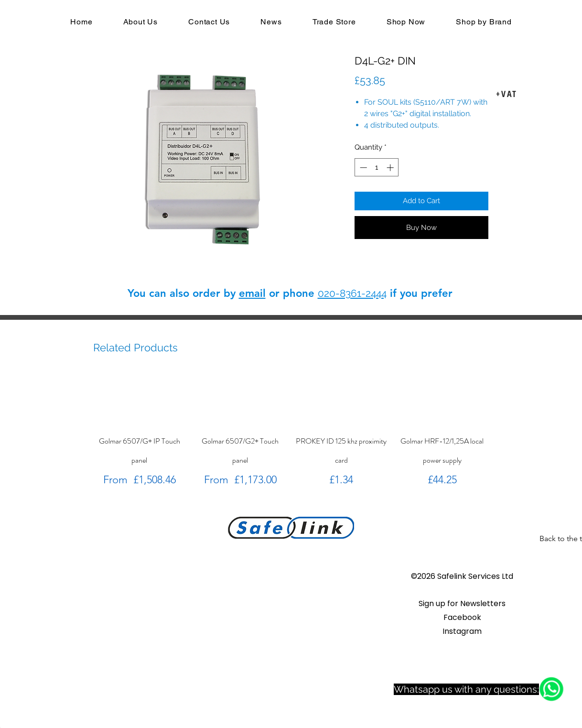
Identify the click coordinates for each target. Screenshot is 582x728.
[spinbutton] (377, 168)
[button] (462, 603)
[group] (291, 430)
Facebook (462, 617)
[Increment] (391, 168)
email (252, 293)
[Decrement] (362, 168)
